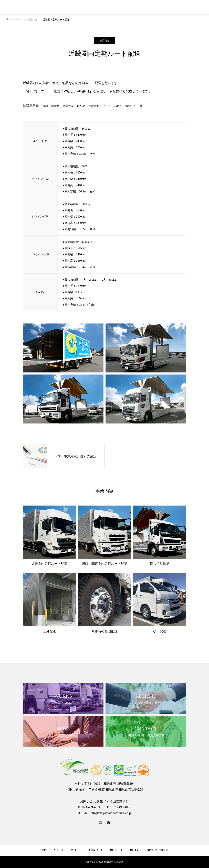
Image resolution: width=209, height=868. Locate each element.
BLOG (134, 850)
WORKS (76, 850)
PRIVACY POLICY (157, 850)
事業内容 (104, 41)
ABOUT (58, 850)
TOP (43, 850)
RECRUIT (116, 850)
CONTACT (96, 850)
